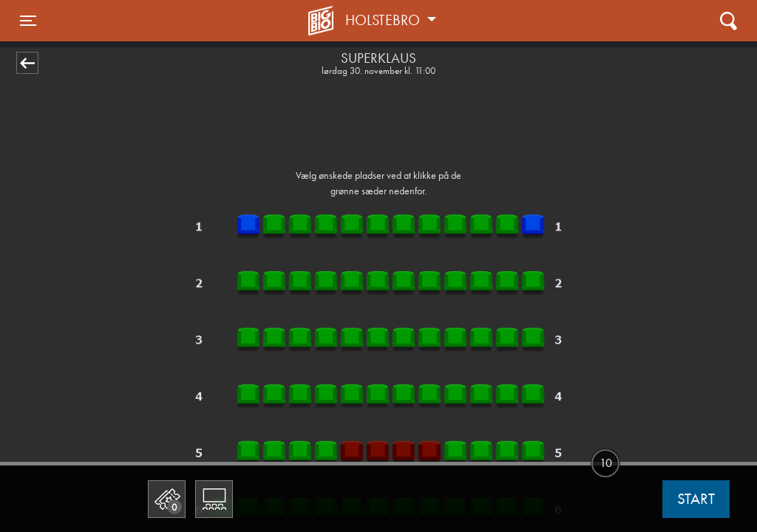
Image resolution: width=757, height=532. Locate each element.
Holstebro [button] (384, 20)
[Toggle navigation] (28, 21)
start (696, 499)
